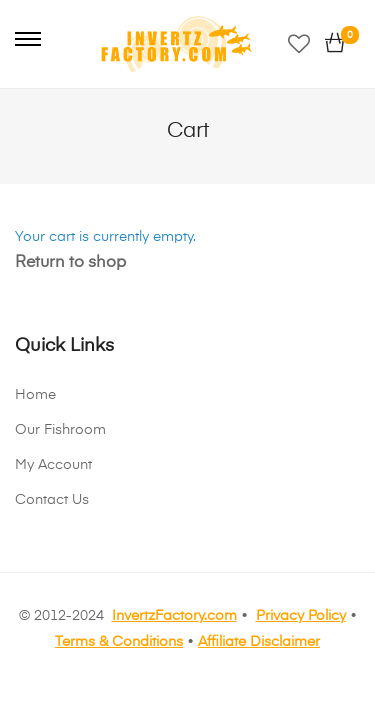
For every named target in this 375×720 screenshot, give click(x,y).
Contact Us (52, 500)
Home (35, 395)
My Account (53, 465)
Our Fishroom (60, 430)
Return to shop (70, 263)
